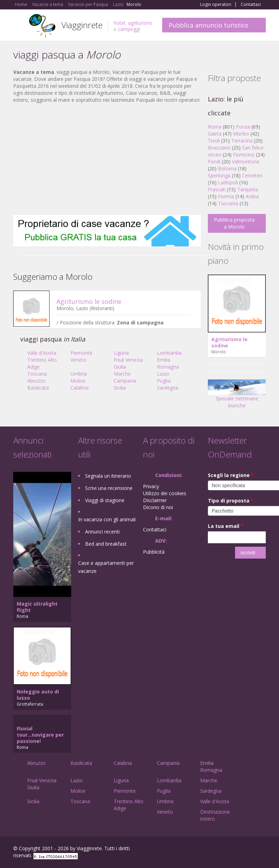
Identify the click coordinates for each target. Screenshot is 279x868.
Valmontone (246, 162)
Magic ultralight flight (37, 607)
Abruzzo (36, 381)
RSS (262, 849)
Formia (226, 196)
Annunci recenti (102, 532)
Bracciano (219, 148)
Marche (122, 374)
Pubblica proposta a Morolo (234, 223)
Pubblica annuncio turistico (209, 25)
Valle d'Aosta (42, 353)
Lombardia (169, 353)
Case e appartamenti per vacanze (106, 567)
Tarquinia (248, 189)
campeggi (129, 29)
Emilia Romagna (168, 363)
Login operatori (216, 5)
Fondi (214, 162)
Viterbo (241, 134)
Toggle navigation (19, 26)
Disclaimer (155, 500)
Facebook (213, 849)
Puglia (164, 381)
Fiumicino (244, 155)
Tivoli (214, 141)
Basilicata (38, 388)
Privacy (151, 486)
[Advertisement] (107, 159)
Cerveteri (252, 175)
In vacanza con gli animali (107, 519)
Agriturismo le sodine (89, 301)
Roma (215, 127)
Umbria (79, 374)
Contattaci (251, 5)
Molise (78, 381)
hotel (119, 23)
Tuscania (228, 203)
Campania (125, 381)
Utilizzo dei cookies (165, 493)
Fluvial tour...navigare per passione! (40, 735)
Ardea (252, 196)
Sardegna (168, 388)
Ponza (243, 127)
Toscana (37, 374)
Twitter (246, 849)
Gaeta (215, 134)
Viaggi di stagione (105, 500)
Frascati (217, 189)
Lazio (163, 374)
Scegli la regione (231, 475)
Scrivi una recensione (109, 488)
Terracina (242, 141)
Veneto (78, 360)
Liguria (121, 353)
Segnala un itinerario (108, 476)
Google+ (228, 849)
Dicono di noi (158, 507)
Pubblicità (154, 552)
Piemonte (81, 353)
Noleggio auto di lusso (38, 695)
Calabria (80, 388)
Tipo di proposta (231, 501)
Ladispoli (228, 182)
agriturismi (140, 23)
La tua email (226, 526)
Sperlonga (219, 175)
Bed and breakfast (106, 544)
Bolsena (227, 168)
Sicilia (120, 388)
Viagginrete (82, 25)
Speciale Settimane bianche (237, 396)
